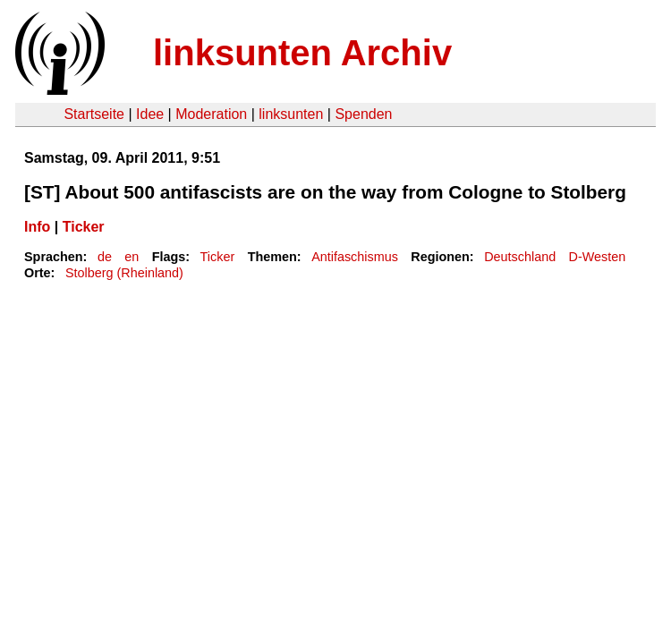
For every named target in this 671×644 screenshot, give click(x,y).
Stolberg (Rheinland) (124, 273)
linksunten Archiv (302, 53)
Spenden (363, 114)
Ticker (84, 227)
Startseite (94, 114)
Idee (150, 114)
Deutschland (520, 257)
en (132, 257)
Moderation (211, 114)
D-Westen (598, 257)
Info (37, 227)
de (105, 257)
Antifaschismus (355, 257)
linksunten (291, 114)
